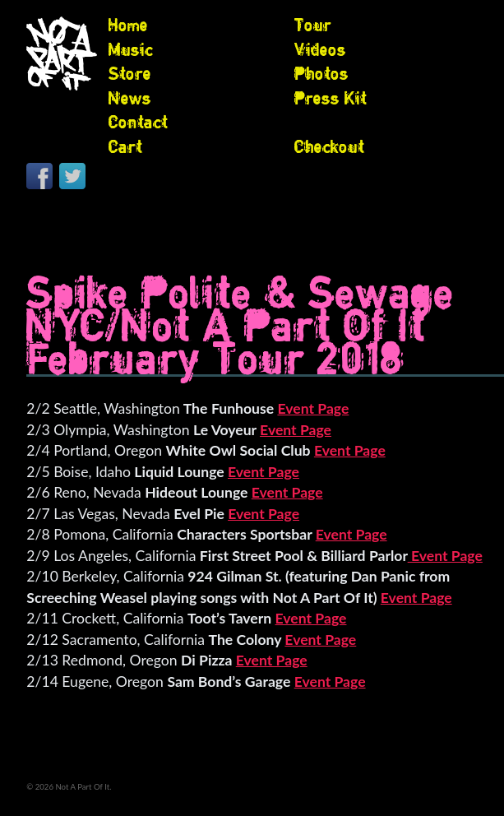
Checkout (329, 146)
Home (128, 25)
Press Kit (331, 98)
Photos (321, 73)
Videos (320, 49)
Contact (138, 122)
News (130, 98)
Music (131, 49)
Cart (125, 146)
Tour (313, 25)
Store (130, 73)
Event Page (313, 408)
